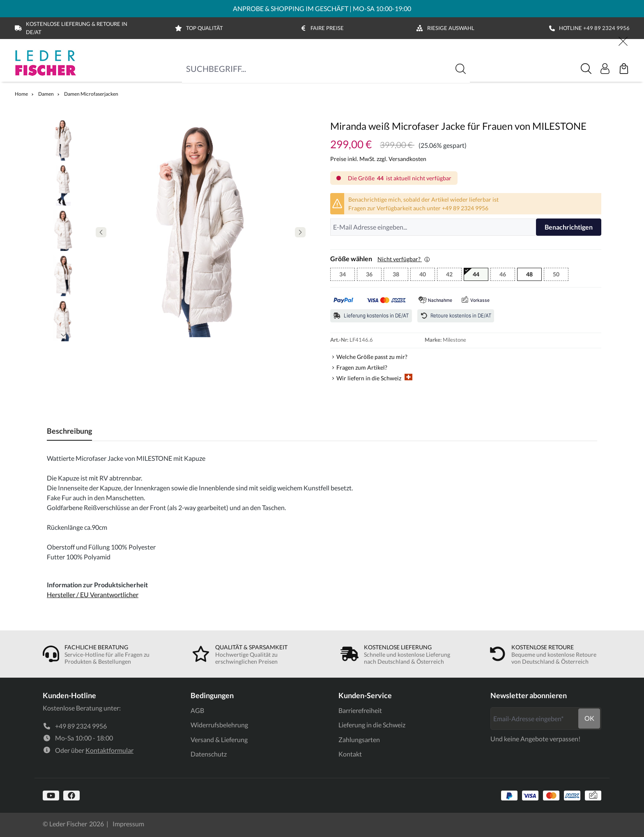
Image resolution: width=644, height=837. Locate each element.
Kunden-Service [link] (365, 695)
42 (454, 275)
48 (529, 274)
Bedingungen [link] (212, 695)
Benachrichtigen (569, 227)
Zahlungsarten (359, 739)
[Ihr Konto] (605, 69)
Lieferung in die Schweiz (372, 725)
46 (507, 275)
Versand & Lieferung (219, 739)
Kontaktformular (109, 750)
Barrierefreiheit (360, 710)
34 (347, 275)
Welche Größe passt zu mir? (372, 357)
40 (427, 275)
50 (561, 275)
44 (481, 275)
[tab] (69, 431)
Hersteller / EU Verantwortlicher (93, 594)
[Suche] (586, 69)
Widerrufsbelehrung (219, 725)
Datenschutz (209, 754)
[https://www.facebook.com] (71, 796)
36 (374, 275)
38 (400, 275)
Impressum (128, 824)
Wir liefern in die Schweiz (374, 378)
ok (589, 718)
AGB (197, 710)
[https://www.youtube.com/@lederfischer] (51, 796)
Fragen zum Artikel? (362, 367)
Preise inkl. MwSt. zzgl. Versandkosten (378, 159)
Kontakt (350, 754)
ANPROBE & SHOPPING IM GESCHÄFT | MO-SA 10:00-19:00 (322, 8)
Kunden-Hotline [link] (69, 695)
